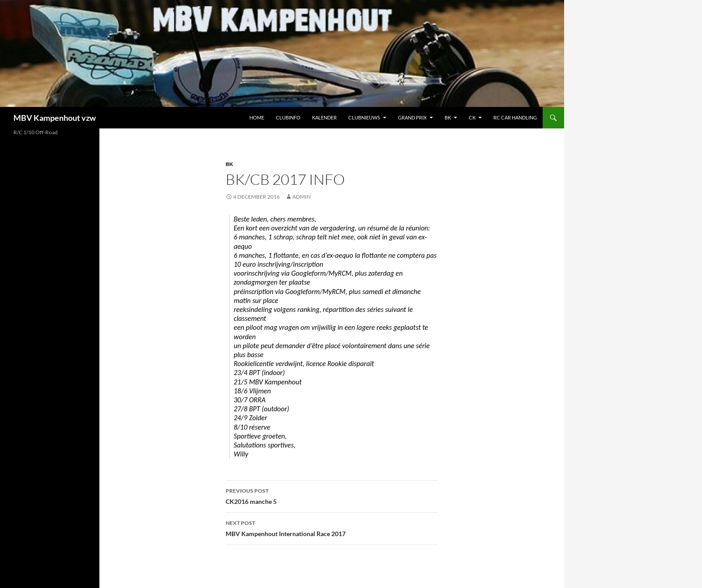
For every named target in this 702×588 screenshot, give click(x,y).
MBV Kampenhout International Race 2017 (332, 528)
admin (302, 197)
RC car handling (515, 117)
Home (257, 117)
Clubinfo (288, 117)
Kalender (324, 117)
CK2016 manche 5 (332, 495)
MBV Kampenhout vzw (55, 118)
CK (472, 117)
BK (448, 117)
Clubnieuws (364, 117)
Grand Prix (412, 117)
